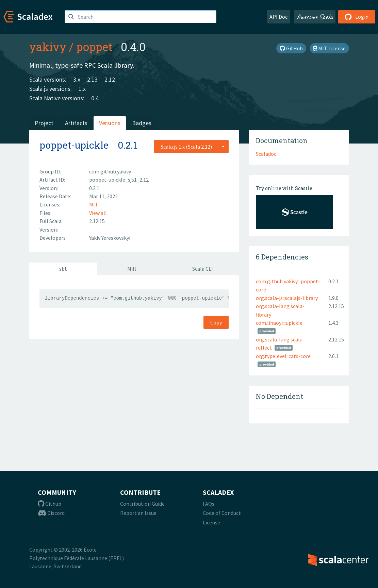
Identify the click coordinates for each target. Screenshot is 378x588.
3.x (77, 79)
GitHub (291, 48)
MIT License (329, 48)
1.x (82, 89)
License (211, 522)
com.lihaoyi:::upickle (279, 323)
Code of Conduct (222, 513)
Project (44, 123)
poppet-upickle (74, 145)
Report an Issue (138, 513)
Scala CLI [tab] (203, 269)
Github (50, 504)
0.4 (95, 98)
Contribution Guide (142, 504)
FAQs (209, 504)
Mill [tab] (132, 269)
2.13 (92, 79)
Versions (110, 123)
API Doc (278, 17)
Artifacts (76, 123)
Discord (51, 513)
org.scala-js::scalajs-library (287, 298)
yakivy (48, 47)
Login (357, 17)
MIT (94, 204)
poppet (94, 47)
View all (98, 213)
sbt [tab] (63, 269)
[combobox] (191, 147)
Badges (142, 123)
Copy (216, 322)
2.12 (110, 79)
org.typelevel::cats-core (283, 356)
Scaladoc (266, 154)
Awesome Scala (315, 17)
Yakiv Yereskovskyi (110, 238)
